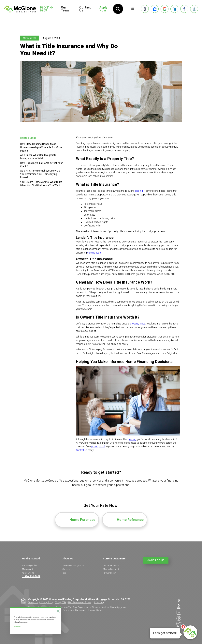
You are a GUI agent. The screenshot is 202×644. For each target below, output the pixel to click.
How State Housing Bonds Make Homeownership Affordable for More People (41, 147)
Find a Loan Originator (73, 566)
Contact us (82, 450)
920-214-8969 (46, 9)
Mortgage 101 (29, 38)
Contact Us (85, 9)
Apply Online (28, 573)
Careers (66, 569)
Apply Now (103, 9)
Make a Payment (111, 569)
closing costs (94, 253)
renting (132, 439)
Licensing (99, 602)
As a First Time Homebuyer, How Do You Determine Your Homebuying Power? (40, 174)
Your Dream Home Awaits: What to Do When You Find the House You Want (41, 184)
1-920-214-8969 (31, 576)
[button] (133, 9)
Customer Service (111, 566)
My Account (27, 569)
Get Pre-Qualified (30, 566)
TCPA (64, 602)
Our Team (65, 9)
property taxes (138, 324)
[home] (20, 9)
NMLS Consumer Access (80, 602)
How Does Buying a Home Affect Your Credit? (41, 165)
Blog (65, 573)
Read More (17, 627)
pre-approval (98, 447)
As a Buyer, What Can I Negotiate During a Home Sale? (38, 157)
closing (139, 191)
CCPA (57, 602)
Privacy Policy (109, 573)
